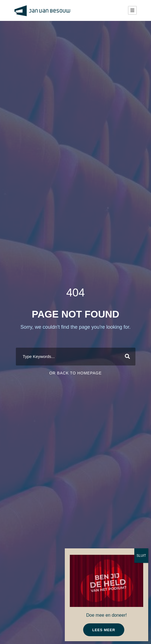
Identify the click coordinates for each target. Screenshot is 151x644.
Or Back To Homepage (75, 373)
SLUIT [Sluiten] (141, 556)
